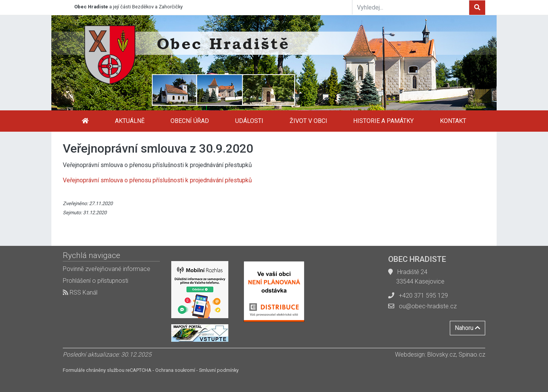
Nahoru (468, 328)
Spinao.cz (472, 355)
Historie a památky (383, 121)
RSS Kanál (80, 292)
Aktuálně (130, 121)
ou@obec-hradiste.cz (428, 306)
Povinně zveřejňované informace (107, 269)
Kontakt (453, 121)
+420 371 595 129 (423, 296)
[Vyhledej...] (411, 7)
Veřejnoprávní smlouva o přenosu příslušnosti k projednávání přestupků (157, 180)
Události (249, 121)
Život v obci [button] (308, 121)
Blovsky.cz (442, 355)
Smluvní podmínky (219, 370)
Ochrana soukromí (175, 370)
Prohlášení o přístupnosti (96, 281)
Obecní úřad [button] (190, 121)
